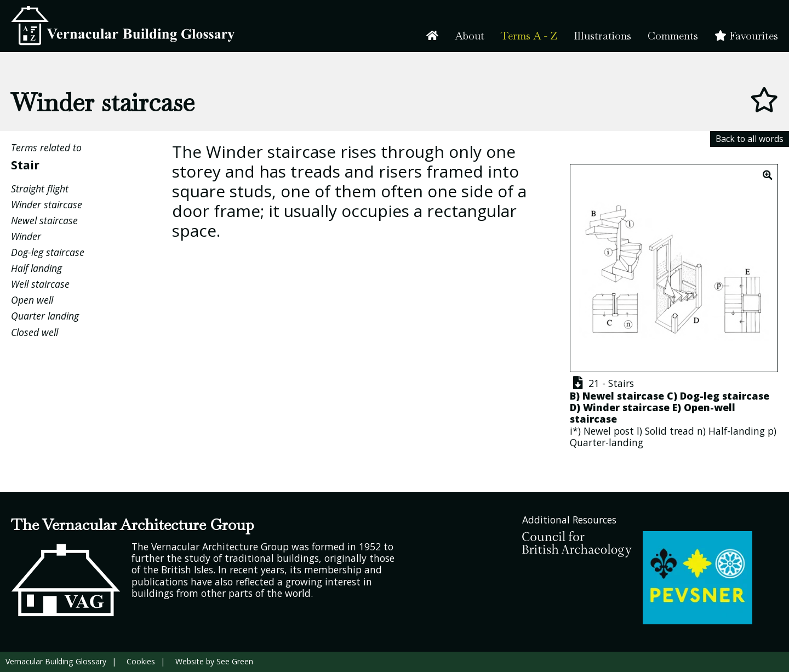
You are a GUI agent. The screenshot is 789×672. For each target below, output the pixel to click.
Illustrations (602, 36)
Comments (673, 36)
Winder (26, 236)
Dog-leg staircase (48, 252)
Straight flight (40, 189)
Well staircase (40, 284)
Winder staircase (47, 204)
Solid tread (670, 431)
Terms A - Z (529, 36)
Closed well (35, 332)
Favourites (746, 36)
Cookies (141, 661)
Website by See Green (214, 661)
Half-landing (737, 431)
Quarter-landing (607, 442)
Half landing (36, 268)
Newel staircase (44, 220)
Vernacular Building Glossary (56, 661)
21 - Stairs (602, 383)
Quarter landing (45, 316)
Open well (32, 300)
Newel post (609, 431)
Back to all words (750, 139)
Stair (25, 165)
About (470, 36)
